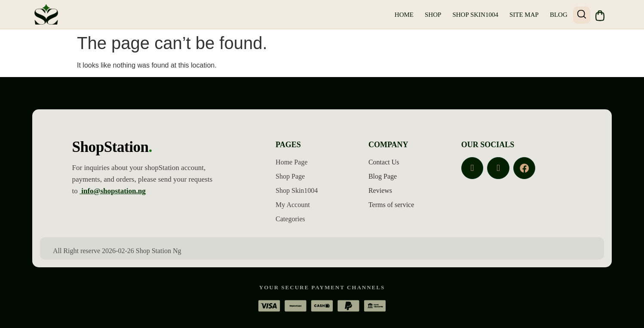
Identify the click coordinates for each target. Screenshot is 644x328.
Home (402, 15)
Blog (557, 15)
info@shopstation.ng (113, 190)
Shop (431, 15)
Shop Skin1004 (474, 15)
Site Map (522, 15)
